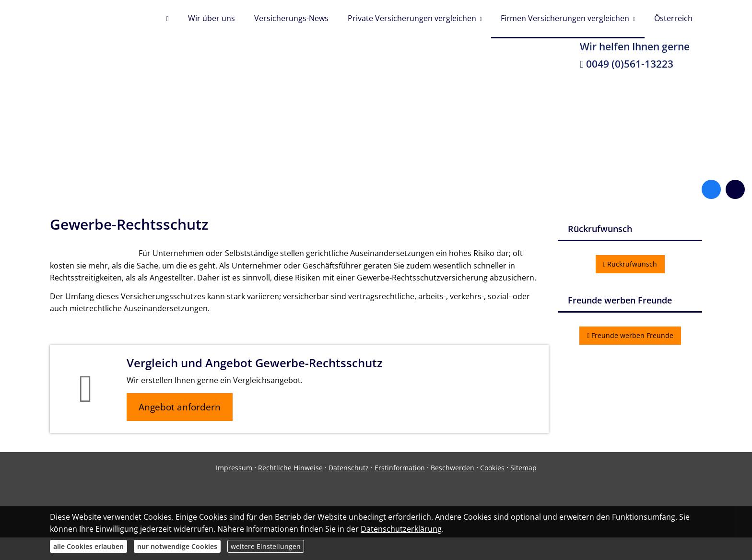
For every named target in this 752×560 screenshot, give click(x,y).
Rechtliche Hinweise (290, 468)
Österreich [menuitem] (673, 18)
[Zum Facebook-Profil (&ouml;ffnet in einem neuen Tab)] (711, 189)
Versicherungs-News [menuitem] (291, 18)
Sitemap (523, 468)
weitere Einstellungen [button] (266, 546)
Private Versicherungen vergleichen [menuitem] (412, 18)
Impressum (234, 468)
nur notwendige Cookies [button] (177, 546)
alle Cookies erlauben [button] (88, 546)
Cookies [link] (492, 468)
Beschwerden (452, 468)
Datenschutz (349, 468)
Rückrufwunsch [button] (630, 264)
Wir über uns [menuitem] (211, 18)
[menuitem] (167, 19)
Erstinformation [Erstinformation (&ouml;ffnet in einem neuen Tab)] (400, 468)
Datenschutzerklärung (401, 529)
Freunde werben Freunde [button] (630, 335)
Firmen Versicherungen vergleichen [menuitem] (565, 18)
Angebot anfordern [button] (180, 407)
